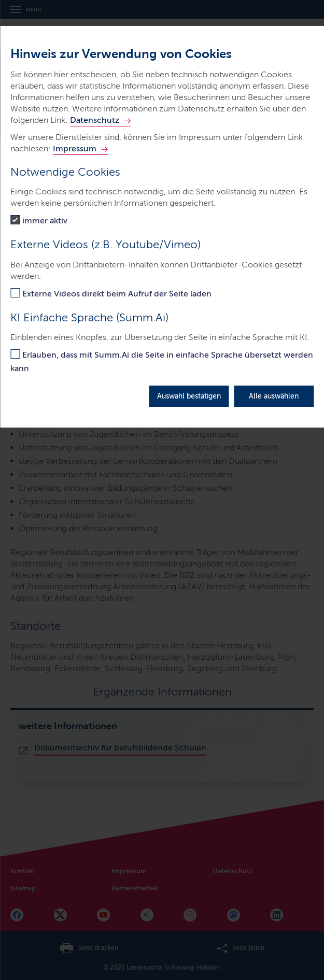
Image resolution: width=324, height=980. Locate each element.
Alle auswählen (274, 396)
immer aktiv (45, 221)
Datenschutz (95, 120)
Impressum (75, 148)
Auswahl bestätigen (189, 396)
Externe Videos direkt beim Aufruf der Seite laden (117, 294)
